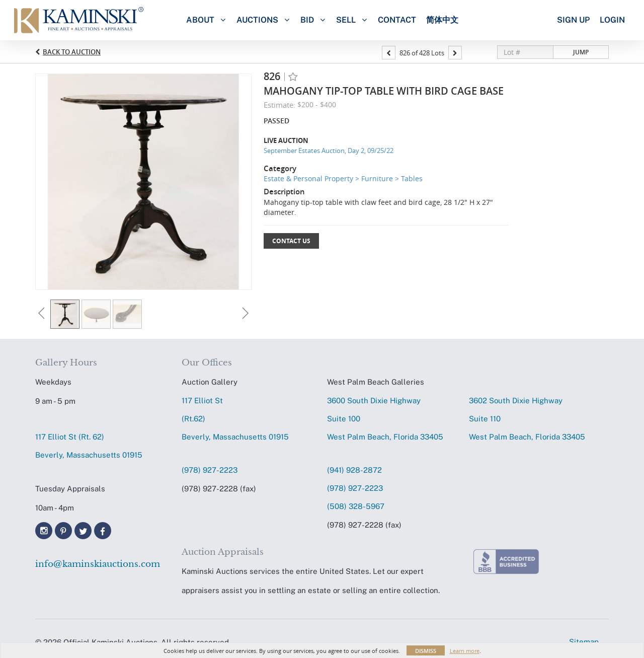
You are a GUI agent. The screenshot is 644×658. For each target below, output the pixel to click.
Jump (581, 52)
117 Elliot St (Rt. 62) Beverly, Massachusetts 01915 (89, 446)
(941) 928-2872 (354, 470)
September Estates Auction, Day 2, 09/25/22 (329, 151)
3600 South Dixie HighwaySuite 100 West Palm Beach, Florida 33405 (385, 419)
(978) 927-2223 (210, 470)
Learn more (465, 651)
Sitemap (584, 642)
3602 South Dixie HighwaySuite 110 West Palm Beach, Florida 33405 (527, 419)
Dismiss (426, 651)
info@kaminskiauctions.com (98, 564)
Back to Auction (72, 52)
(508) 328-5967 (356, 506)
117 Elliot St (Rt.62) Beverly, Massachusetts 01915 (235, 419)
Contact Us (291, 241)
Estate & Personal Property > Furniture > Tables (343, 178)
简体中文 (442, 20)
